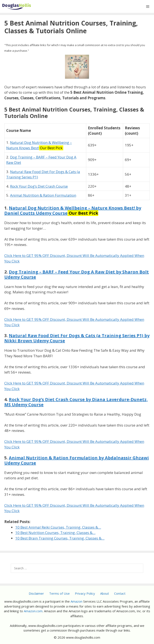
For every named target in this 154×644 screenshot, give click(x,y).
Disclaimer (36, 593)
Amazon (76, 601)
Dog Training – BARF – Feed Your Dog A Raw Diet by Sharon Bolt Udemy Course (77, 274)
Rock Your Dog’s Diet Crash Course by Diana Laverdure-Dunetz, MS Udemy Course (76, 402)
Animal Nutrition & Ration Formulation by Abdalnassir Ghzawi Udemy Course (77, 460)
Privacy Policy (85, 593)
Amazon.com (33, 611)
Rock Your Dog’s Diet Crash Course (39, 186)
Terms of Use (59, 593)
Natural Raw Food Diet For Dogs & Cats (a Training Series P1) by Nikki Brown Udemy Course (77, 338)
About (105, 593)
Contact (120, 593)
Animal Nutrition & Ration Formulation (43, 195)
